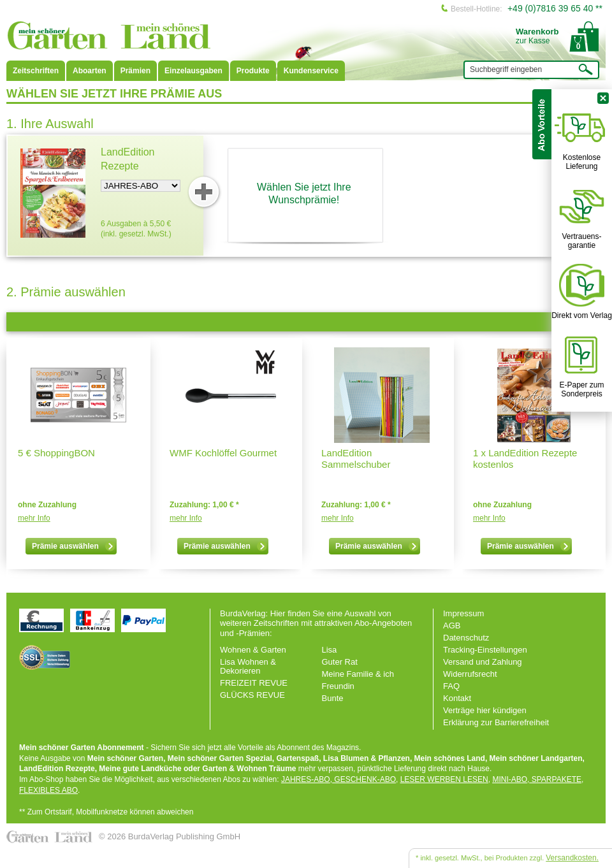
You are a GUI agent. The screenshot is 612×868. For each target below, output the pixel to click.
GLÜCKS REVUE (252, 695)
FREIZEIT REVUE (254, 683)
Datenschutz (466, 638)
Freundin (338, 686)
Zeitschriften (36, 71)
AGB (452, 626)
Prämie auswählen (73, 546)
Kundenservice (311, 71)
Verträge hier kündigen (485, 710)
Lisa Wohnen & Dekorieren (248, 666)
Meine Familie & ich (358, 674)
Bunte (333, 698)
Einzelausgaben (193, 71)
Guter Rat (340, 662)
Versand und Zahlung (483, 662)
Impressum (463, 613)
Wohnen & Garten (253, 650)
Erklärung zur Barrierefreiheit (496, 722)
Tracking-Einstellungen (485, 650)
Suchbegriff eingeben (506, 69)
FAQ (451, 686)
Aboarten (90, 71)
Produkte (253, 71)
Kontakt (457, 698)
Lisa (330, 650)
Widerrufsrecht (470, 674)
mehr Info (34, 518)
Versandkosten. (572, 858)
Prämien (135, 71)
